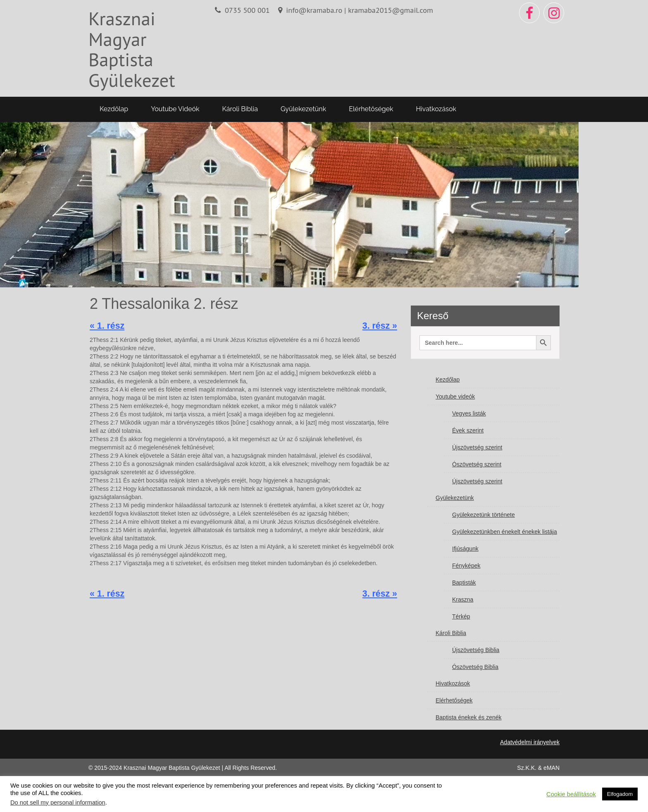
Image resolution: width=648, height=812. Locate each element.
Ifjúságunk (465, 549)
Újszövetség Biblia (476, 650)
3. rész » (380, 326)
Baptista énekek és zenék (469, 717)
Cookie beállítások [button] (571, 794)
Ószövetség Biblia (475, 667)
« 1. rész (107, 326)
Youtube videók (175, 109)
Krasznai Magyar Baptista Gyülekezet (132, 49)
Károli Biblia (240, 109)
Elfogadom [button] (620, 794)
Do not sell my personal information (58, 802)
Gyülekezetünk (303, 109)
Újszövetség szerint (477, 447)
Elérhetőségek (371, 109)
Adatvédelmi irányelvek (530, 742)
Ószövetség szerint (477, 464)
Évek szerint (468, 430)
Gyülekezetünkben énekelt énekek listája (505, 532)
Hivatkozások (436, 109)
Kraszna (463, 599)
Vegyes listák (469, 413)
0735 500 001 (247, 10)
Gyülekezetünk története (484, 515)
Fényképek (466, 566)
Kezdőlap (114, 109)
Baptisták (464, 583)
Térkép (461, 616)
